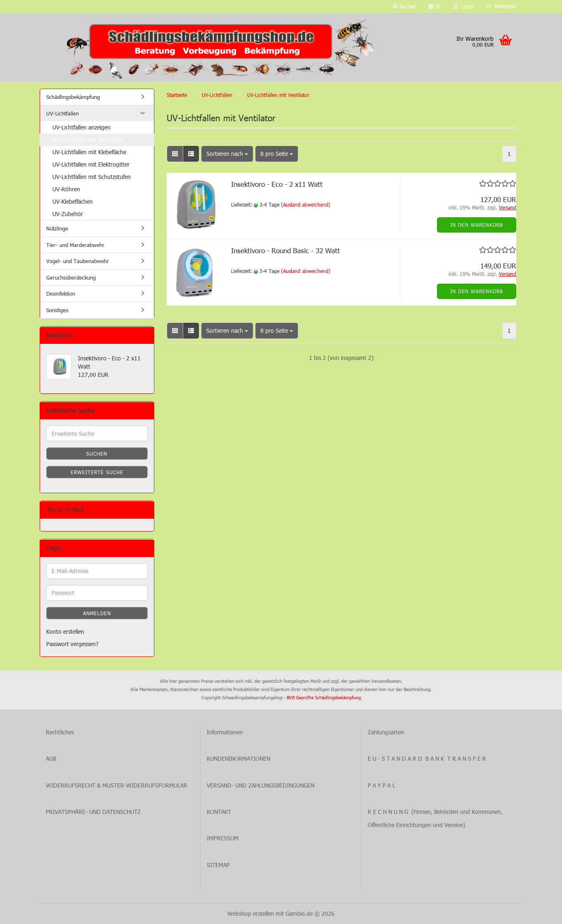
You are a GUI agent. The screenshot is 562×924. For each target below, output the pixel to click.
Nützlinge (57, 228)
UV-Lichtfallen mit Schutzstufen (92, 177)
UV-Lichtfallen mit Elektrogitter (91, 164)
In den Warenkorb (477, 225)
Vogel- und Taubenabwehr (78, 261)
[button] (435, 7)
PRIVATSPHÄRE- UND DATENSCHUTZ (93, 812)
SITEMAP (218, 865)
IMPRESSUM (223, 838)
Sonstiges (57, 310)
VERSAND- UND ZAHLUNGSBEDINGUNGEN (261, 785)
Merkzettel (501, 6)
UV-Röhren (66, 189)
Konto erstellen (65, 631)
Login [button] (464, 6)
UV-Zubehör (68, 214)
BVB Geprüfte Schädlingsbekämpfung (324, 697)
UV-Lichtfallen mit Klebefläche (89, 152)
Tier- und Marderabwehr (75, 245)
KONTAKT (219, 812)
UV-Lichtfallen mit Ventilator (87, 140)
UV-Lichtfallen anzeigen (81, 127)
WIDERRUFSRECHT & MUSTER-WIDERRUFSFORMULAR (117, 785)
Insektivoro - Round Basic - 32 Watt (286, 250)
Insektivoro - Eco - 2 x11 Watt (277, 184)
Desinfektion (61, 294)
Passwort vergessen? (72, 644)
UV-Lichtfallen (63, 113)
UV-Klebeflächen (73, 201)
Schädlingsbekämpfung (73, 97)
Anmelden (97, 613)
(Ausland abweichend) (306, 205)
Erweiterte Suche (97, 472)
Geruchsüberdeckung (71, 277)
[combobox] (227, 154)
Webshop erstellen (251, 913)
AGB (51, 758)
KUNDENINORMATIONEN (238, 758)
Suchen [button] (404, 6)
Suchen (97, 454)
